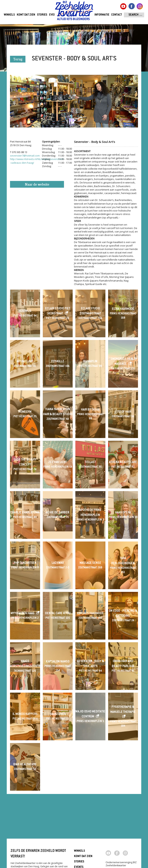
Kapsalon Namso (58, 662)
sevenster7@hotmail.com (25, 156)
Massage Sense (90, 563)
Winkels (9, 15)
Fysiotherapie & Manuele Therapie (123, 710)
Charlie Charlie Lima (25, 513)
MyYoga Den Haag (22, 614)
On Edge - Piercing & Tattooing (123, 614)
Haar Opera (123, 513)
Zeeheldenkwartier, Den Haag (74, 12)
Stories (42, 15)
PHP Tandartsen (25, 563)
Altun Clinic (25, 362)
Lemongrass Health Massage (123, 362)
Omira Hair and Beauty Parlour (123, 664)
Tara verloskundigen (123, 561)
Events (54, 15)
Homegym (25, 412)
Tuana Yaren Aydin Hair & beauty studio (58, 412)
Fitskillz (58, 362)
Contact (117, 15)
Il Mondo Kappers (25, 714)
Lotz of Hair (123, 412)
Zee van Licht (58, 462)
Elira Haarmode (123, 309)
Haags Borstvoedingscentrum (25, 664)
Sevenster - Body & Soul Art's (90, 664)
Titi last (90, 462)
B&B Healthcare (25, 765)
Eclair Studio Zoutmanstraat (90, 311)
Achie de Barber (58, 513)
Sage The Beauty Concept (25, 462)
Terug (18, 60)
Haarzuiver (58, 714)
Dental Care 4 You (58, 614)
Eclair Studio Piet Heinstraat (58, 311)
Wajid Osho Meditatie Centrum (90, 714)
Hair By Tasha (90, 410)
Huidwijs (25, 311)
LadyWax (58, 563)
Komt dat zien (26, 15)
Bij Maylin (90, 362)
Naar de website (37, 185)
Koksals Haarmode (90, 614)
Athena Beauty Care (123, 462)
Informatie (102, 15)
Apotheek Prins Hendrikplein (90, 513)
